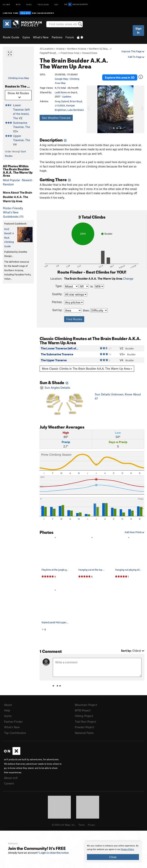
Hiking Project (84, 716)
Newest (27, 180)
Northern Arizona (77, 49)
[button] (91, 109)
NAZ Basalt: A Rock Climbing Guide (9, 238)
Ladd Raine (61, 92)
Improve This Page (133, 51)
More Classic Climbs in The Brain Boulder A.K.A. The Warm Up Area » (87, 368)
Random (8, 184)
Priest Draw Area (70, 53)
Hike (29, 4)
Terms (82, 825)
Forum (70, 37)
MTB (18, 4)
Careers (9, 783)
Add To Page (136, 57)
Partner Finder (13, 722)
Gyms (26, 37)
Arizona (60, 49)
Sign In (138, 30)
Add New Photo (134, 532)
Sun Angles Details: (64, 401)
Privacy (91, 825)
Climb (7, 4)
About (8, 705)
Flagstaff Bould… (49, 53)
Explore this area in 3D (120, 77)
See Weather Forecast (56, 118)
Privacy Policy (127, 849)
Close (113, 857)
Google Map (61, 79)
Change (128, 278)
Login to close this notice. (54, 853)
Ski (57, 4)
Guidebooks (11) (13, 216)
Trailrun (43, 4)
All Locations (47, 49)
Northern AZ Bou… (99, 49)
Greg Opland (62, 101)
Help (7, 710)
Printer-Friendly (13, 208)
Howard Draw (90, 53)
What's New (41, 37)
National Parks (84, 733)
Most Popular (11, 180)
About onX (11, 778)
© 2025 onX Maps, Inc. (64, 825)
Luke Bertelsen (76, 110)
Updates (67, 97)
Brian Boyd (76, 101)
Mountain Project (86, 705)
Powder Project (85, 727)
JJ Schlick (60, 105)
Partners (57, 37)
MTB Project (83, 710)
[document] (113, 852)
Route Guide (11, 37)
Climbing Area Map (18, 78)
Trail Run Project (85, 722)
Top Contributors (15, 733)
